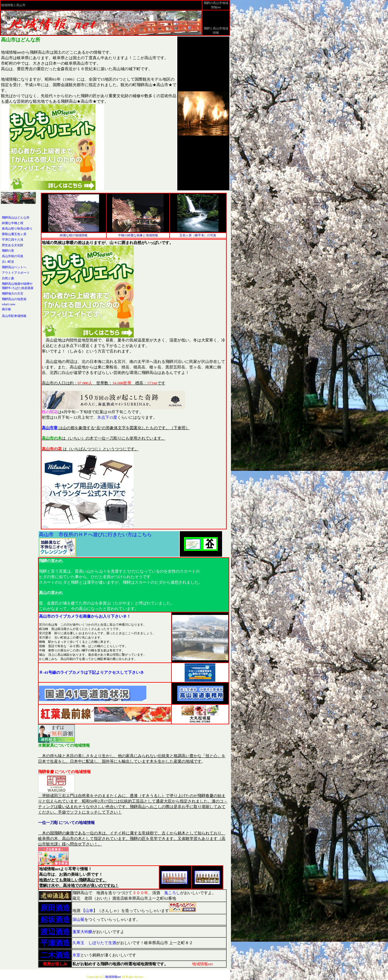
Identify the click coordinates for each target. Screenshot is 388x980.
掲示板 (6, 309)
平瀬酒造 (55, 943)
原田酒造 (55, 908)
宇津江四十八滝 (13, 240)
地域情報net (112, 977)
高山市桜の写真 (13, 256)
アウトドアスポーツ (16, 273)
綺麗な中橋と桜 (13, 223)
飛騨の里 (8, 251)
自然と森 (8, 278)
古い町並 (8, 262)
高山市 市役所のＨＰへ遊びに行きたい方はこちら (95, 534)
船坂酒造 (55, 920)
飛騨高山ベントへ (14, 267)
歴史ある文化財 (13, 245)
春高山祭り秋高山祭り (17, 229)
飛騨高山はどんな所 (16, 217)
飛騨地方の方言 (13, 294)
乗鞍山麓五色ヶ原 (14, 234)
